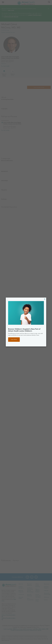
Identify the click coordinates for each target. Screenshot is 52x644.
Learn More (14, 339)
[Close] (45, 299)
